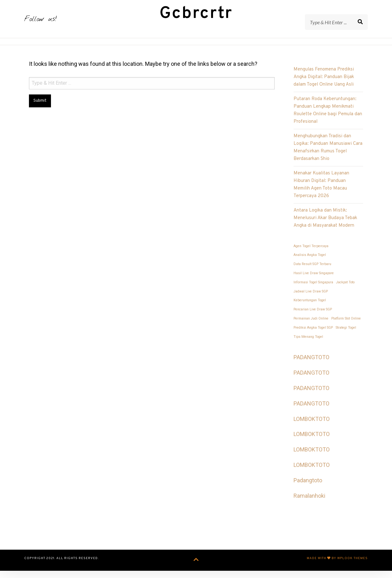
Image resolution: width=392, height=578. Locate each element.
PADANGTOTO (311, 367)
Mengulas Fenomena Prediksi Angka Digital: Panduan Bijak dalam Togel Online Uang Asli (324, 86)
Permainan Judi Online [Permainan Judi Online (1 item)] (311, 328)
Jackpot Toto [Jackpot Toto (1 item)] (345, 291)
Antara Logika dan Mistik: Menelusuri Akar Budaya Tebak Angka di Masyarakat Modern (325, 227)
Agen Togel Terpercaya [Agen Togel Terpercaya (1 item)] (311, 255)
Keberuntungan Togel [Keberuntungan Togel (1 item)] (310, 310)
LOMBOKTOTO (312, 428)
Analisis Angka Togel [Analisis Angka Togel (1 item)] (310, 264)
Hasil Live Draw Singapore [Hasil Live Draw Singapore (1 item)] (314, 283)
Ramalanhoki (309, 505)
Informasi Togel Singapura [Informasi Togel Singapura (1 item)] (313, 291)
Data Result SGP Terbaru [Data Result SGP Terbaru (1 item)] (312, 273)
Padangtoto (308, 489)
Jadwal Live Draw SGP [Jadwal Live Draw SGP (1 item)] (311, 300)
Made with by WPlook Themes (337, 567)
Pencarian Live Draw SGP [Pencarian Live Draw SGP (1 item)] (313, 319)
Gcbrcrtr (196, 18)
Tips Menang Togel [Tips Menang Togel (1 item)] (308, 346)
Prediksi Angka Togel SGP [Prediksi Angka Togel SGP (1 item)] (313, 337)
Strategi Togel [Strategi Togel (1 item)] (346, 337)
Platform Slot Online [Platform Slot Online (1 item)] (346, 328)
